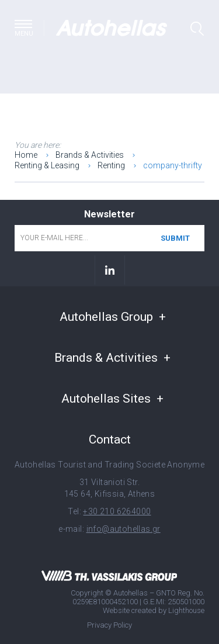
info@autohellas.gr (124, 529)
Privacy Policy (109, 625)
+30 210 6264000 (117, 511)
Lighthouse (186, 610)
